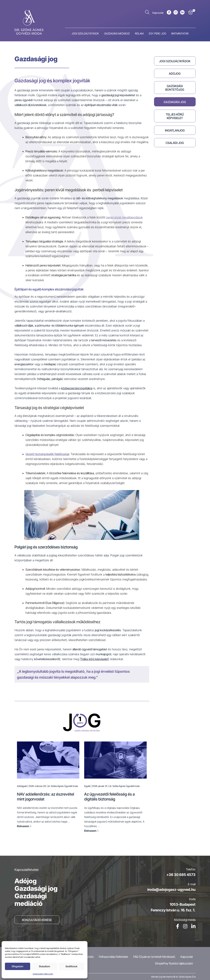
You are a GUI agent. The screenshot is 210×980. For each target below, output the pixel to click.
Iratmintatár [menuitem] (180, 33)
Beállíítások (72, 966)
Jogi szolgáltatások (175, 61)
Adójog (175, 74)
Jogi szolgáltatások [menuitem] (85, 33)
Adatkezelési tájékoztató (43, 974)
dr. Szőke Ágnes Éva (186, 977)
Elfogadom (18, 966)
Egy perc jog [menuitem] (157, 33)
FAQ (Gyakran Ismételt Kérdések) (154, 957)
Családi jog (175, 143)
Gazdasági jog (175, 102)
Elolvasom (24, 826)
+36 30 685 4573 (181, 875)
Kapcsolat (158, 13)
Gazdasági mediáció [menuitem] (117, 33)
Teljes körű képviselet (175, 116)
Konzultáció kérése (37, 920)
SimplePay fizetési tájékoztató (174, 963)
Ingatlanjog (175, 130)
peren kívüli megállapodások (124, 217)
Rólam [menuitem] (139, 33)
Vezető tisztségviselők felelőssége (47, 454)
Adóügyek (22, 786)
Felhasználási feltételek (113, 957)
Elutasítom (45, 966)
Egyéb (87, 786)
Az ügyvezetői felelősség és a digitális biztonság (109, 797)
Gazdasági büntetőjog (175, 88)
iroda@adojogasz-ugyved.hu (171, 889)
